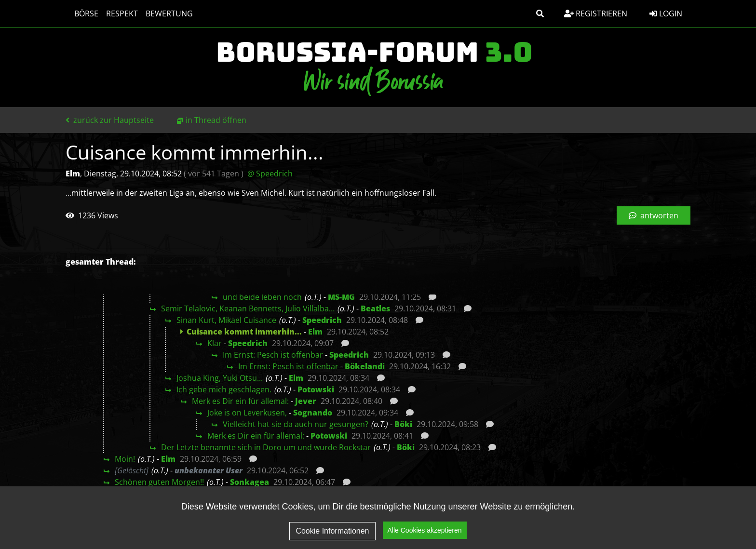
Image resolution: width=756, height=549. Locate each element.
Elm (315, 332)
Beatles (375, 308)
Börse (81, 13)
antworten (654, 215)
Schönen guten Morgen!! (159, 482)
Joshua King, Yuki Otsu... (220, 378)
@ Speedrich (270, 174)
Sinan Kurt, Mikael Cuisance (226, 320)
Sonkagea (250, 482)
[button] (540, 13)
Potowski (316, 389)
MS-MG (341, 297)
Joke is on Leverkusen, (247, 413)
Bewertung (164, 13)
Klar (215, 343)
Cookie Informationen (332, 531)
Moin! (125, 459)
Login (666, 13)
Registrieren (596, 13)
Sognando (313, 413)
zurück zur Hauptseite (110, 120)
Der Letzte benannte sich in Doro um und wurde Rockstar (266, 447)
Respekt (117, 13)
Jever (306, 401)
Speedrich (322, 320)
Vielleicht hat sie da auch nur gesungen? (296, 424)
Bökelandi (365, 366)
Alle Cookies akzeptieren (425, 531)
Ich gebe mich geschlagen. (224, 389)
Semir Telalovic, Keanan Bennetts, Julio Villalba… (248, 308)
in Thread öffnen (216, 120)
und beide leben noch (262, 297)
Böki (403, 424)
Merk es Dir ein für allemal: (240, 401)
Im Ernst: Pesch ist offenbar (273, 355)
